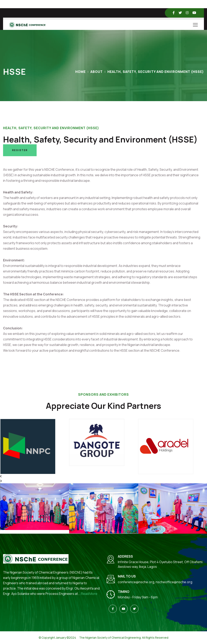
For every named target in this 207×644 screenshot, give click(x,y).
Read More (89, 594)
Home (80, 72)
